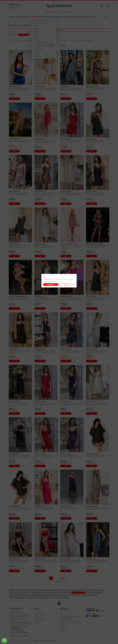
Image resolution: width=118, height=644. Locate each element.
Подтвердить (51, 284)
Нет (66, 284)
